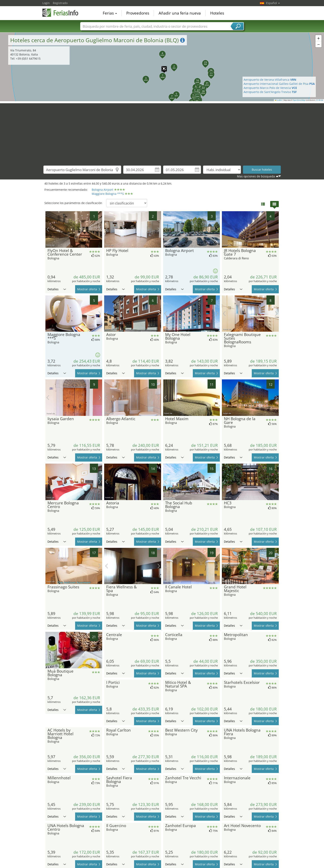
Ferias (110, 13)
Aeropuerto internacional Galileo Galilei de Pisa (279, 84)
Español (273, 3)
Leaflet (279, 100)
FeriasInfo (63, 13)
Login (46, 3)
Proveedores (138, 13)
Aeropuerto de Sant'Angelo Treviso (270, 92)
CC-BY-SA (319, 100)
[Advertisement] (162, 132)
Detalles (57, 289)
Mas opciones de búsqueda (256, 176)
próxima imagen (100, 229)
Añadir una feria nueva (180, 13)
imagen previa (48, 229)
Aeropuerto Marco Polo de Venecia (270, 88)
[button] (162, 67)
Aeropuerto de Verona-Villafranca (270, 80)
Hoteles (217, 13)
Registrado (60, 3)
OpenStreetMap (299, 100)
